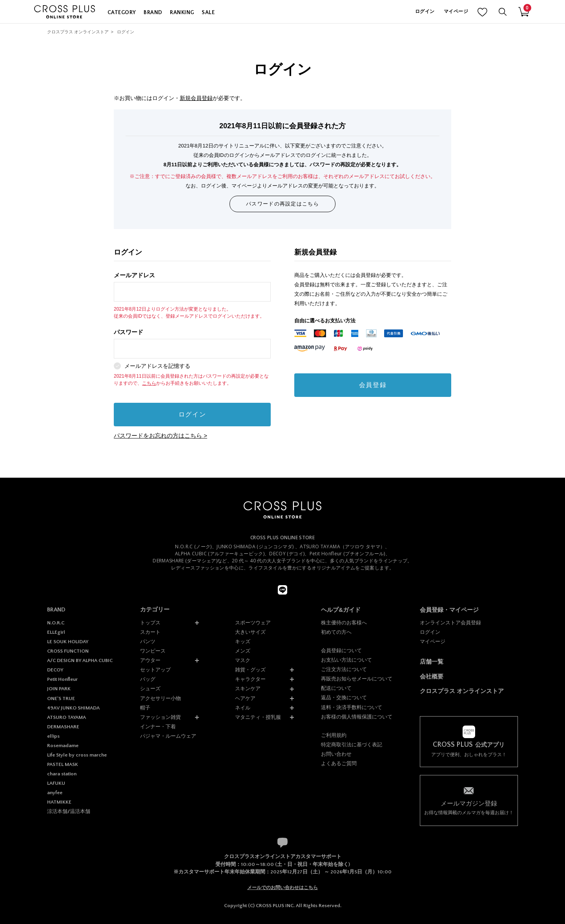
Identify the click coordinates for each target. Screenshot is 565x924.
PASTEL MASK (63, 764)
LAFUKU (56, 783)
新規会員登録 (196, 98)
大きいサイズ (250, 632)
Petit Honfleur (62, 679)
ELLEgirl (56, 632)
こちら (149, 383)
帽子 (145, 708)
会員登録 (373, 385)
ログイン (425, 12)
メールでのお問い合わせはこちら (282, 888)
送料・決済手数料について (352, 707)
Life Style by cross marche (77, 755)
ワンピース (153, 651)
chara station (62, 774)
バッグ (148, 679)
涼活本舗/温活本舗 (69, 811)
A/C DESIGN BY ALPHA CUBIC (80, 660)
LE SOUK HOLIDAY (68, 642)
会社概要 (432, 676)
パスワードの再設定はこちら (282, 204)
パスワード (192, 344)
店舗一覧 (432, 661)
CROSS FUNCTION (68, 651)
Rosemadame (63, 746)
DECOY (55, 670)
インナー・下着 (158, 727)
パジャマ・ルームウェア (168, 736)
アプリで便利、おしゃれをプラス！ (469, 749)
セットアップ (155, 670)
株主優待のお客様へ (344, 623)
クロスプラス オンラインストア (78, 32)
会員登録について (341, 650)
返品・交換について (344, 698)
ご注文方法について (344, 669)
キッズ (243, 641)
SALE (208, 13)
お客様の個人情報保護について (357, 717)
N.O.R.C (56, 623)
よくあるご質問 (339, 763)
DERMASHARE (63, 727)
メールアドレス (192, 287)
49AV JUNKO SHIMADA (73, 708)
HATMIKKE (59, 802)
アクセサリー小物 (160, 698)
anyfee (55, 793)
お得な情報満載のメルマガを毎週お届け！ (469, 807)
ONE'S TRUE (61, 698)
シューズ (150, 688)
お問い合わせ (336, 754)
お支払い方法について (346, 660)
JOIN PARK (59, 689)
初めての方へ (336, 632)
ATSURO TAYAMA (67, 717)
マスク (243, 660)
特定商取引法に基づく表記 (352, 745)
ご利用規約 (334, 735)
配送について (336, 688)
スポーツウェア (253, 623)
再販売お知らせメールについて (357, 679)
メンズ (243, 651)
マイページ (456, 12)
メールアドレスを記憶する (157, 366)
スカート (150, 632)
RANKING (182, 13)
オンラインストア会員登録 (450, 623)
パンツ (148, 641)
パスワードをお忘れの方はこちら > (160, 436)
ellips (53, 736)
